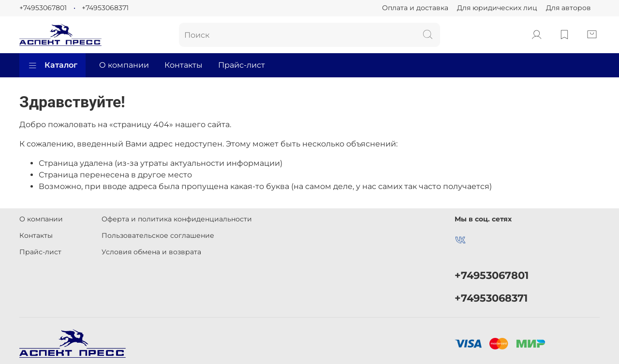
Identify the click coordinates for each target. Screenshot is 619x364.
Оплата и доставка (415, 8)
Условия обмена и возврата (151, 252)
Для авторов (568, 8)
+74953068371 (105, 8)
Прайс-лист (242, 65)
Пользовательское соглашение (158, 235)
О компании (124, 65)
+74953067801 (43, 8)
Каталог (52, 65)
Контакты (184, 65)
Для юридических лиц (497, 8)
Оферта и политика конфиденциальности (177, 219)
